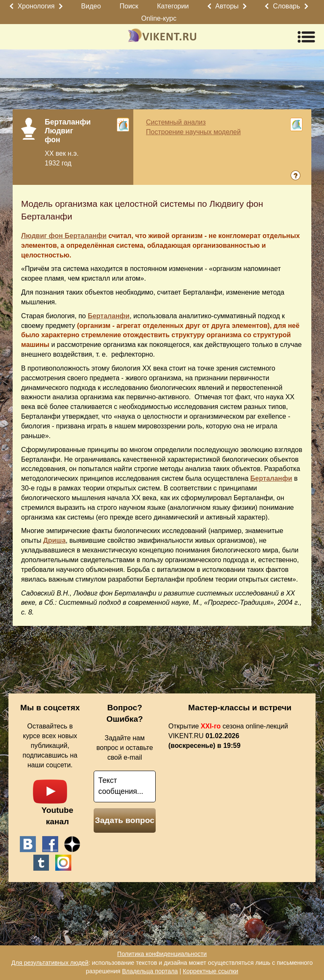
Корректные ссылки (210, 971)
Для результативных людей (50, 963)
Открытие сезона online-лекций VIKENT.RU (228, 736)
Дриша (54, 540)
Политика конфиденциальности (162, 954)
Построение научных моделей (193, 132)
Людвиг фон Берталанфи (64, 236)
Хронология (36, 6)
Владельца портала (150, 971)
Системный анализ (176, 122)
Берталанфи (109, 316)
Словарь (286, 6)
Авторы (227, 6)
